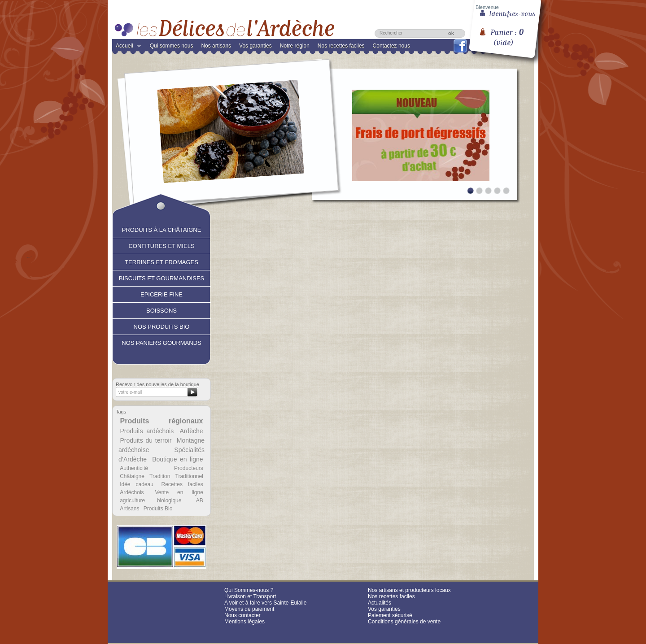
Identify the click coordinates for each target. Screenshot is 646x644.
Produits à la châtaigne (162, 229)
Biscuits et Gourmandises (161, 277)
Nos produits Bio (162, 326)
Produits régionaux (162, 421)
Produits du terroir (146, 440)
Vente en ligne (179, 492)
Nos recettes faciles (341, 46)
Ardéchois (132, 492)
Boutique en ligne (177, 459)
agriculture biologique (151, 500)
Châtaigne (132, 476)
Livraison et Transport (250, 596)
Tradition (160, 476)
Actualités (380, 603)
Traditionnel (189, 476)
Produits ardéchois (147, 431)
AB (200, 500)
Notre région (295, 46)
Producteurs (189, 468)
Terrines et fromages (161, 261)
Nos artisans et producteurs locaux (409, 590)
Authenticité (134, 468)
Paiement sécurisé (390, 615)
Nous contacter (242, 615)
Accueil (127, 48)
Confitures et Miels (161, 245)
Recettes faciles (182, 484)
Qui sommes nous (172, 46)
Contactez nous (391, 46)
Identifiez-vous (512, 13)
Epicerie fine (161, 293)
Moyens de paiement (249, 609)
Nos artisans (216, 46)
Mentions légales (244, 622)
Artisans (129, 509)
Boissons (161, 309)
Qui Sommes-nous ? (249, 590)
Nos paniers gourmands (161, 342)
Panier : (507, 34)
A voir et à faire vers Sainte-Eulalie (265, 603)
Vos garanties (255, 46)
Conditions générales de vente (404, 622)
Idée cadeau (137, 484)
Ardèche (191, 431)
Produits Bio (158, 509)
